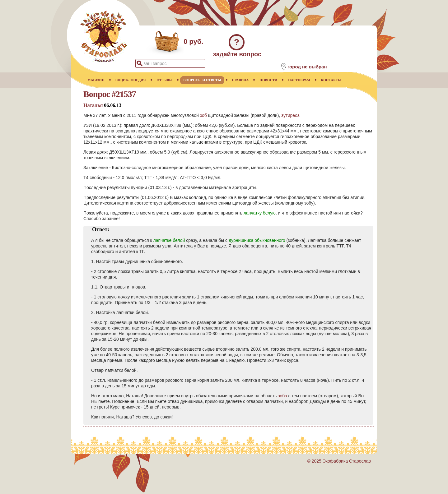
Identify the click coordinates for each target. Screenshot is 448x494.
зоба (282, 396)
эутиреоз (290, 115)
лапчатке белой (169, 240)
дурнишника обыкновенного (257, 240)
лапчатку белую (260, 213)
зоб (203, 115)
